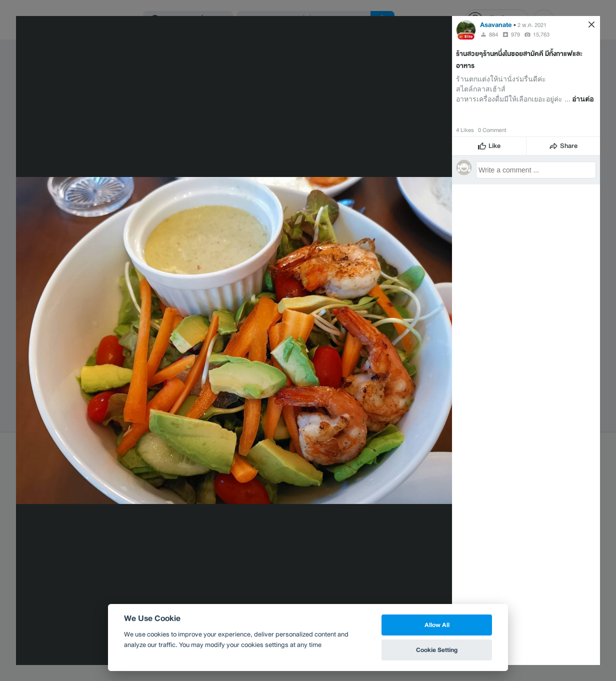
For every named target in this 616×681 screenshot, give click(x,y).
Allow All (437, 625)
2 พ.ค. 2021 (532, 25)
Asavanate (496, 25)
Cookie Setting (437, 650)
